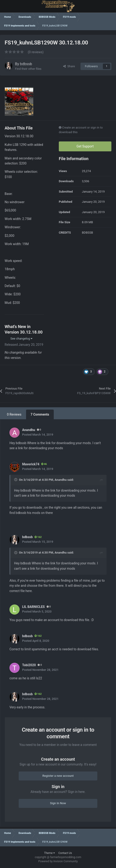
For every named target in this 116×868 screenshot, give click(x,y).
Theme (49, 853)
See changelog (21, 339)
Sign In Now (58, 803)
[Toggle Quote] (16, 480)
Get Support (85, 146)
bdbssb (26, 64)
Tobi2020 (29, 665)
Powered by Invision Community (58, 861)
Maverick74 (31, 464)
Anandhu (29, 430)
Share (69, 66)
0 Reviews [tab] (14, 414)
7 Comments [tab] (40, 414)
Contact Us (65, 853)
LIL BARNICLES (33, 607)
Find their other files (28, 69)
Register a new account (58, 776)
